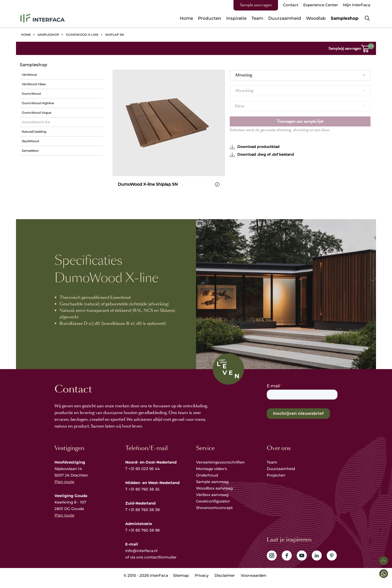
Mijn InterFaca (357, 5)
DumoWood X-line (36, 122)
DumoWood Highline (38, 103)
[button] (384, 574)
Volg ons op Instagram (272, 562)
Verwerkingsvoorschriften (220, 468)
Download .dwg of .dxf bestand (262, 155)
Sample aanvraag (212, 488)
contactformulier (160, 563)
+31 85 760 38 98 (144, 536)
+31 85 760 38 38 (144, 516)
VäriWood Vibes (34, 84)
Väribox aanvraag (212, 501)
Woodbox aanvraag (214, 494)
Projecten (276, 481)
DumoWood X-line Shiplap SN (148, 190)
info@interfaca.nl (141, 557)
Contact (291, 5)
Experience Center (321, 5)
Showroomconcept (215, 514)
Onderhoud (207, 481)
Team (272, 468)
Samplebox (30, 151)
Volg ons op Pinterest (332, 562)
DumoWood (31, 94)
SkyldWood (30, 141)
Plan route (64, 488)
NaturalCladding (34, 132)
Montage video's (211, 475)
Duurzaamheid (281, 475)
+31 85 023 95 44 (144, 475)
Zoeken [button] (367, 18)
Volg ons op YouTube (302, 562)
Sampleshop (33, 65)
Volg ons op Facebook (287, 562)
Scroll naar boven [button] (384, 561)
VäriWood (29, 75)
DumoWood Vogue (36, 113)
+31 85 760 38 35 (144, 495)
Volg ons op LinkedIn (317, 562)
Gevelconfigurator (213, 507)
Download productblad (255, 147)
